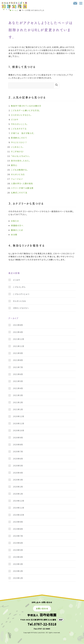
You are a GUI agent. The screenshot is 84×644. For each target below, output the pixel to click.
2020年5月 (18, 466)
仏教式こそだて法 (19, 193)
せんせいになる (18, 174)
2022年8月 (18, 325)
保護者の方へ (17, 225)
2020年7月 (18, 451)
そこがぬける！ (18, 151)
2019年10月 (19, 515)
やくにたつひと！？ (19, 142)
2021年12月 (19, 339)
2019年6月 (18, 543)
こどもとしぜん (19, 287)
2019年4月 (18, 557)
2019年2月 (18, 571)
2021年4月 (18, 388)
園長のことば (17, 230)
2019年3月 (18, 564)
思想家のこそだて (19, 138)
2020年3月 (18, 480)
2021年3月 (18, 395)
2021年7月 (18, 367)
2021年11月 (19, 346)
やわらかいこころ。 (19, 124)
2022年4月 (18, 332)
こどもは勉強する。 (20, 170)
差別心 (14, 165)
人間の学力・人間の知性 (22, 183)
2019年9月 (18, 522)
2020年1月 (18, 494)
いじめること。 (17, 147)
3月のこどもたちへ (21, 308)
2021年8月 (18, 360)
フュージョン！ (17, 179)
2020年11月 (19, 423)
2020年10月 (19, 430)
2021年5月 (18, 381)
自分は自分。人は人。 (21, 161)
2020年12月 (19, 416)
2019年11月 (19, 508)
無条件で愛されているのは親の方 (26, 106)
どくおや (15, 119)
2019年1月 (18, 578)
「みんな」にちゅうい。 (20, 156)
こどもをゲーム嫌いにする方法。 (26, 110)
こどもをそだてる (19, 129)
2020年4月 (18, 473)
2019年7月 (18, 536)
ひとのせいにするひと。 (21, 115)
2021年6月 (18, 374)
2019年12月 (19, 501)
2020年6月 (18, 459)
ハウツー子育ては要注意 (22, 188)
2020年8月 (18, 445)
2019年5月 (18, 550)
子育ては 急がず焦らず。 (23, 133)
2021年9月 (18, 353)
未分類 (14, 235)
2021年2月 (18, 402)
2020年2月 (18, 487)
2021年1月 (18, 409)
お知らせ (15, 221)
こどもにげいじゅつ (21, 294)
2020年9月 (18, 438)
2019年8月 (18, 529)
